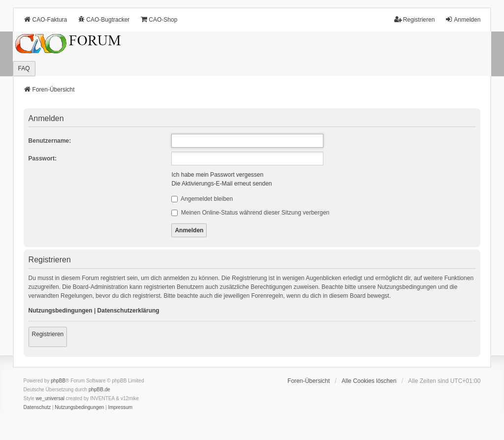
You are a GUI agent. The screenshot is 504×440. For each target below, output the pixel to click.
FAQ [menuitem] (24, 68)
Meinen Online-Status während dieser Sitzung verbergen (250, 213)
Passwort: (43, 158)
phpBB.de (99, 390)
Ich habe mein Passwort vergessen (217, 175)
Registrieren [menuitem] (415, 19)
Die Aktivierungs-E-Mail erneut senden (221, 184)
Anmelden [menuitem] (463, 19)
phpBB (58, 381)
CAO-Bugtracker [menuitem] (103, 19)
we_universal (50, 398)
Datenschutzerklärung (128, 311)
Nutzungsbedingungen (61, 311)
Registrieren (48, 334)
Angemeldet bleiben (202, 199)
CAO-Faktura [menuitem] (46, 19)
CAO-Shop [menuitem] (158, 19)
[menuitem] (37, 408)
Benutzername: (50, 141)
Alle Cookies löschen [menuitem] (369, 381)
